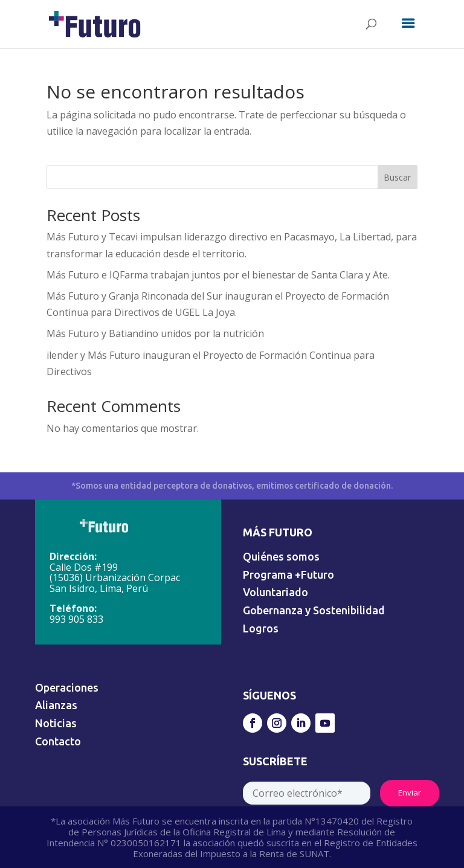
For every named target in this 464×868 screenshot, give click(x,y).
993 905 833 (76, 619)
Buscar (397, 177)
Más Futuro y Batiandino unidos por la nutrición (155, 333)
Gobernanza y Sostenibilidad (314, 610)
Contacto (58, 741)
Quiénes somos (281, 556)
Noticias (56, 723)
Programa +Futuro (288, 574)
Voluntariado (275, 592)
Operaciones (67, 687)
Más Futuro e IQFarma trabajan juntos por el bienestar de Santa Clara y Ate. (218, 275)
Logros (261, 628)
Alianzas (56, 705)
